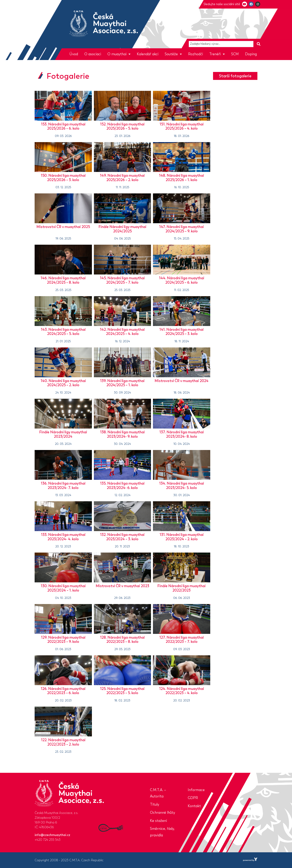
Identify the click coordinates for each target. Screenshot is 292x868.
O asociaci (93, 54)
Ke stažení (158, 821)
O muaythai (119, 54)
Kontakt (194, 806)
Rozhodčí (196, 54)
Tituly (155, 804)
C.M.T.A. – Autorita (158, 793)
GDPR (193, 798)
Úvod (74, 54)
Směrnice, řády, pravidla (162, 832)
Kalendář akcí (148, 54)
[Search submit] (259, 44)
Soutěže (173, 54)
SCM (235, 54)
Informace (196, 790)
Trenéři (217, 54)
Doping (251, 54)
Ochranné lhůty (163, 813)
